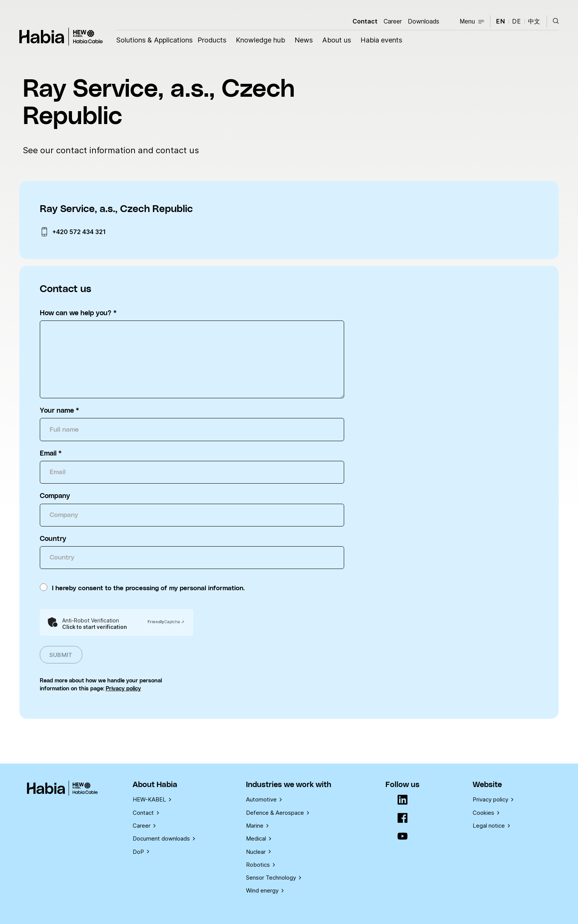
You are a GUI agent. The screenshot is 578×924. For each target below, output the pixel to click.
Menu (472, 21)
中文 (534, 21)
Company (55, 496)
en (501, 21)
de (517, 21)
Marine (257, 826)
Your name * (60, 411)
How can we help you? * (78, 313)
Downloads (424, 21)
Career (393, 21)
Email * (51, 454)
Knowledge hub (260, 40)
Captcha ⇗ (166, 622)
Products (212, 40)
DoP (141, 852)
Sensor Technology (273, 878)
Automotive (264, 799)
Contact (365, 21)
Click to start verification (95, 627)
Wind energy (265, 890)
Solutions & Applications (154, 40)
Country (53, 539)
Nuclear (258, 852)
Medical (258, 838)
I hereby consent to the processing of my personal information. (148, 588)
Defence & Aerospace (277, 813)
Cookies (486, 813)
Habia (61, 37)
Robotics (260, 865)
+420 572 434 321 (79, 232)
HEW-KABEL (152, 799)
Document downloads (164, 838)
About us (337, 40)
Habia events (381, 40)
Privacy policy (123, 689)
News (304, 40)
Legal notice (491, 826)
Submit (61, 655)
